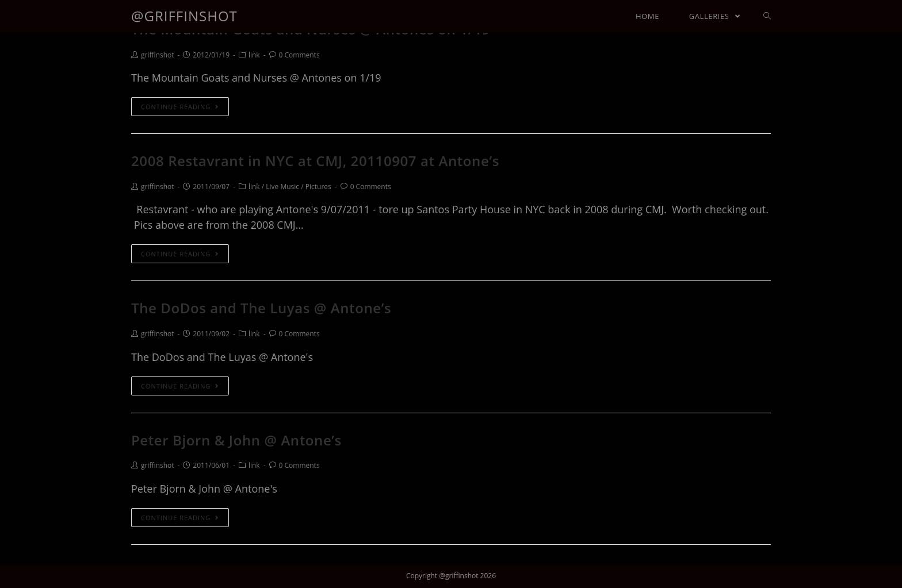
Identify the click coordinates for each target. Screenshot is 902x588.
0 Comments (299, 55)
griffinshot (157, 55)
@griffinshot (184, 16)
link (254, 55)
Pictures (318, 187)
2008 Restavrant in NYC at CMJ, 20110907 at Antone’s (315, 161)
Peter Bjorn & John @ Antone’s (236, 440)
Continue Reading (180, 107)
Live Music (282, 187)
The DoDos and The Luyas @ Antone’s (261, 308)
